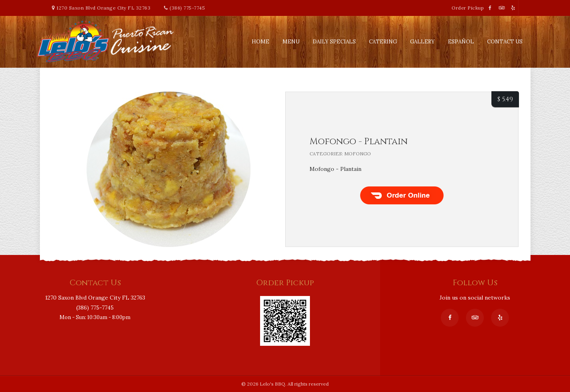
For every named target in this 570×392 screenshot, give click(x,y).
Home (260, 42)
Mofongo (358, 154)
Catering (383, 42)
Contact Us (505, 42)
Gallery (422, 42)
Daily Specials (334, 42)
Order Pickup (468, 8)
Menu (291, 42)
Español (461, 42)
